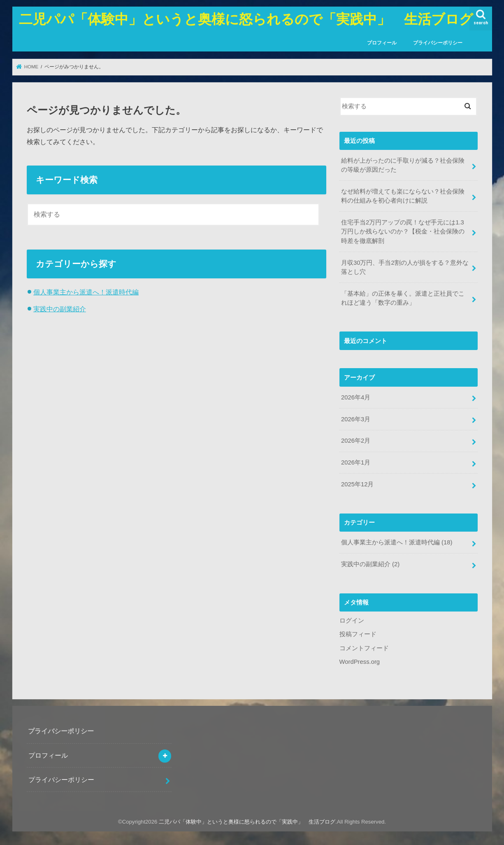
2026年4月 (356, 397)
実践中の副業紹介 (60, 309)
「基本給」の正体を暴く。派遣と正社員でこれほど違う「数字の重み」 (403, 298)
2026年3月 (356, 419)
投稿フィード (358, 634)
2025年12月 (357, 484)
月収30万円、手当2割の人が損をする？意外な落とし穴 (405, 267)
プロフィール (382, 43)
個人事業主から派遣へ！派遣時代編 (86, 292)
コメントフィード (364, 648)
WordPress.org (360, 662)
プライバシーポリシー (438, 43)
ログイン (352, 621)
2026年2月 (356, 441)
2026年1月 (356, 462)
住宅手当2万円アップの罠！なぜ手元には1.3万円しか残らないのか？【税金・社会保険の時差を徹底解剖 (403, 231)
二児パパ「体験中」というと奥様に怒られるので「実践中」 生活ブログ (246, 19)
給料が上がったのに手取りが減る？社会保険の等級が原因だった (403, 165)
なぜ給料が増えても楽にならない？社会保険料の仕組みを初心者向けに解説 (403, 196)
